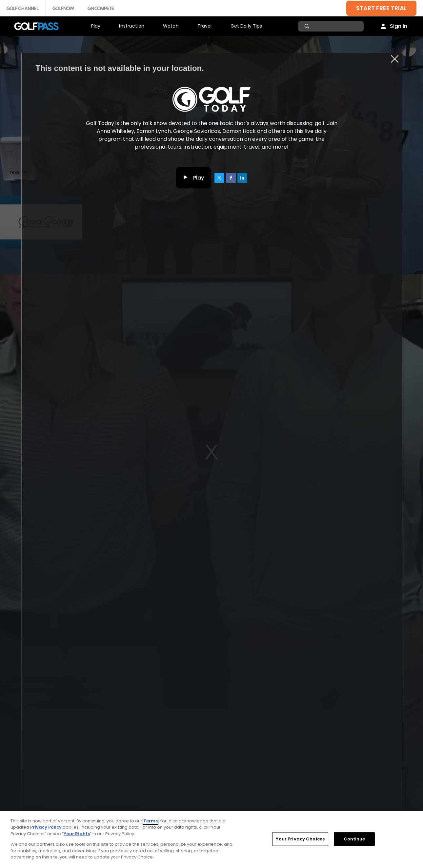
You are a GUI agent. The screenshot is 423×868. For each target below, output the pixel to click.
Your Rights (77, 834)
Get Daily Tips (246, 26)
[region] (211, 840)
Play (96, 26)
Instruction (132, 26)
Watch (171, 26)
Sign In (399, 26)
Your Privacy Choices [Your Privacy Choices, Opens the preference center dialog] (300, 839)
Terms (151, 821)
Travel (205, 26)
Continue (354, 839)
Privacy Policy (46, 827)
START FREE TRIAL (381, 8)
